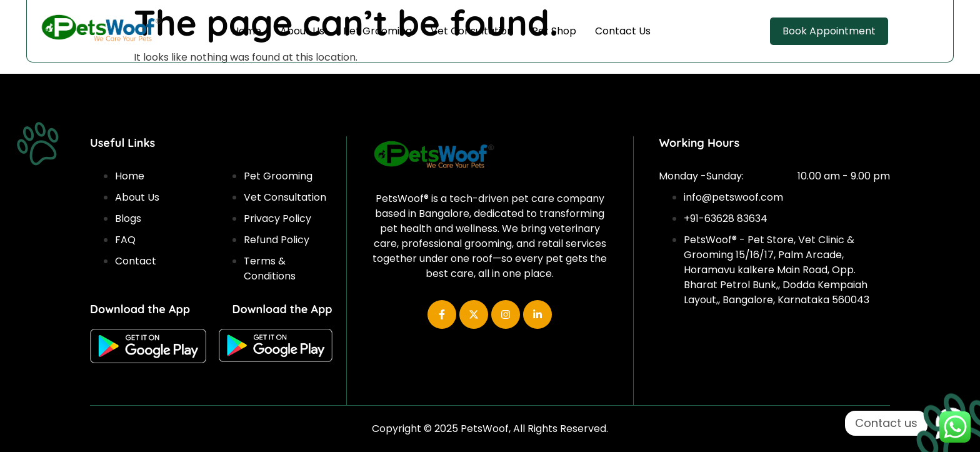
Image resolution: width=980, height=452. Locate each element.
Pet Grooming (377, 31)
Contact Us (623, 31)
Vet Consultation (472, 31)
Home (247, 31)
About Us (302, 31)
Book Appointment (829, 31)
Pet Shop (554, 31)
